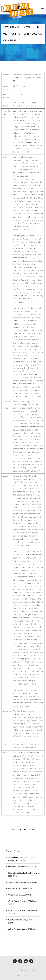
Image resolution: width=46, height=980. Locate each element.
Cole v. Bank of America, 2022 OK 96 (23, 929)
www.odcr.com (27, 142)
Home (15, 970)
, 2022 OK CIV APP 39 (27, 78)
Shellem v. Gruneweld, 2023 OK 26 (22, 867)
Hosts (33, 970)
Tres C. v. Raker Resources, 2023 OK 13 (24, 882)
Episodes (24, 970)
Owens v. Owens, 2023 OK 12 (20, 895)
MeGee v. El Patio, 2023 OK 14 (20, 888)
